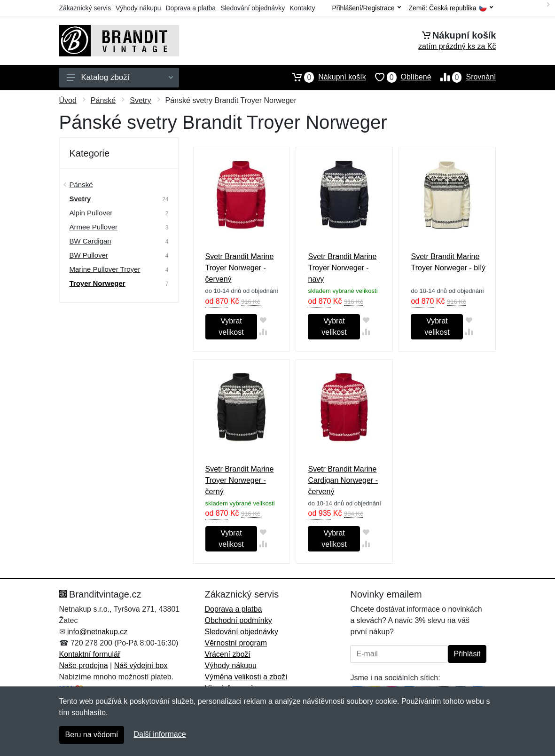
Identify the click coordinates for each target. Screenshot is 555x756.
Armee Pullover (94, 227)
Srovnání (464, 77)
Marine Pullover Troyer (105, 269)
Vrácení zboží (227, 654)
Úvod (68, 100)
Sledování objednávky (253, 8)
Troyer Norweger (98, 283)
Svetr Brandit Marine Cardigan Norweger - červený (343, 480)
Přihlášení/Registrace (366, 8)
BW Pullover (89, 255)
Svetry (140, 100)
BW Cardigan (90, 241)
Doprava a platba (191, 8)
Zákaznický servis (85, 8)
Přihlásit (467, 654)
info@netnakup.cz (97, 632)
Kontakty (302, 8)
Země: (451, 8)
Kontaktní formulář (90, 654)
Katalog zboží (120, 77)
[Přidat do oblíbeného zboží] (263, 320)
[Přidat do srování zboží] (263, 332)
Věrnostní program (236, 643)
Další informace (160, 734)
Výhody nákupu (138, 8)
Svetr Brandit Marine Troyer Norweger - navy (342, 268)
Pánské (103, 100)
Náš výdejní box (141, 665)
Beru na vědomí (92, 735)
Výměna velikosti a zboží (246, 677)
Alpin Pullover (91, 213)
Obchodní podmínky (238, 620)
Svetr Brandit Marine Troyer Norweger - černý (240, 480)
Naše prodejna (84, 665)
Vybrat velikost (231, 327)
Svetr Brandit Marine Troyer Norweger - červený (240, 268)
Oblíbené (399, 77)
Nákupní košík (324, 77)
